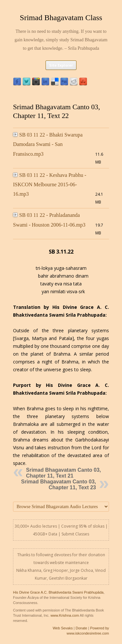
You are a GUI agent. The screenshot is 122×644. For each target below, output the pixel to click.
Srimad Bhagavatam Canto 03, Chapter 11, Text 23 (59, 485)
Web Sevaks (63, 628)
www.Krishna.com (65, 615)
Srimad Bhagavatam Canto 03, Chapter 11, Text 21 (63, 473)
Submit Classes (75, 534)
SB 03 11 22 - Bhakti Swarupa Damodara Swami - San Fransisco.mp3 (48, 144)
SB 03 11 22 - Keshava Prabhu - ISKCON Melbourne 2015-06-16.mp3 (50, 185)
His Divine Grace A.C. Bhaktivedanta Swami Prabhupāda (58, 592)
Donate (81, 628)
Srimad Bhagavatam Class (61, 18)
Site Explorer (61, 65)
